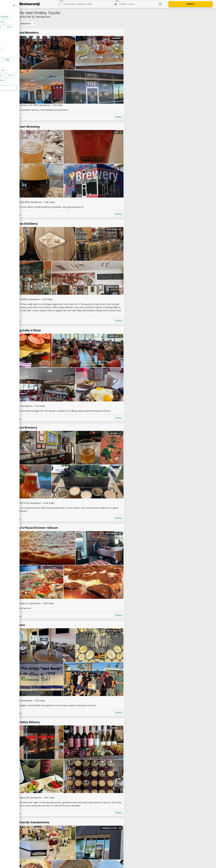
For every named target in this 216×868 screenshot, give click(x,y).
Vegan (10, 42)
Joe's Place (66, 530)
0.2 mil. (10, 81)
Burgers (35, 28)
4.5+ (29, 60)
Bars (24, 28)
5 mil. (20, 86)
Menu (140, 101)
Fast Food (31, 33)
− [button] (152, 19)
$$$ (29, 70)
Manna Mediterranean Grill (79, 782)
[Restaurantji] (28, 4)
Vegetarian (24, 42)
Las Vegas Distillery (73, 191)
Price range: (12, 66)
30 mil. (22, 91)
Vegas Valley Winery (74, 614)
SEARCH (191, 4)
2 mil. (10, 86)
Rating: (9, 55)
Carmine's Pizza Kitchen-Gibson (83, 449)
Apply (26, 98)
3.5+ (9, 60)
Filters (60, 24)
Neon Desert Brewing (74, 110)
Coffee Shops (14, 33)
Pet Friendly (26, 37)
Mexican (11, 37)
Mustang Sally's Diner (74, 281)
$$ (19, 70)
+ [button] (152, 15)
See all (26, 48)
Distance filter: (13, 77)
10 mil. (31, 86)
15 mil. (42, 86)
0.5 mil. (22, 81)
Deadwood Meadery (73, 33)
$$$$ (38, 70)
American (12, 28)
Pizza (40, 37)
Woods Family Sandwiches (78, 701)
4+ (19, 60)
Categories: (11, 23)
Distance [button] (75, 24)
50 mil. (33, 91)
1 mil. (33, 81)
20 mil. (10, 91)
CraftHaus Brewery (72, 365)
